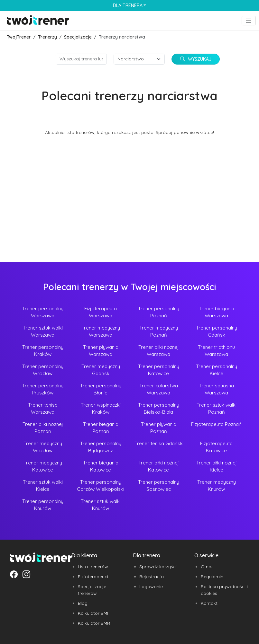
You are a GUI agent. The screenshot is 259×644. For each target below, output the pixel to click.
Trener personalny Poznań (159, 312)
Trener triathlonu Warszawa (216, 351)
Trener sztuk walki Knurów (101, 505)
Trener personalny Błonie (101, 389)
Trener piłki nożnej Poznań (43, 428)
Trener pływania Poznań (159, 428)
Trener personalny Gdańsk (217, 331)
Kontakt (209, 603)
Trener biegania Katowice (101, 466)
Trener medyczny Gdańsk (101, 370)
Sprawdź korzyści (158, 567)
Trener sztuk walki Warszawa (43, 331)
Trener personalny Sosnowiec (159, 486)
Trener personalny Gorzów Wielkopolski (101, 486)
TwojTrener (19, 37)
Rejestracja (152, 577)
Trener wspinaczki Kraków (101, 409)
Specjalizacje (78, 37)
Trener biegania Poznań (101, 428)
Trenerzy (47, 37)
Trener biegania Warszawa (217, 312)
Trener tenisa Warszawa (43, 409)
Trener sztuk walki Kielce (43, 486)
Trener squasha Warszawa (216, 389)
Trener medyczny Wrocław (43, 447)
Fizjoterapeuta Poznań (216, 424)
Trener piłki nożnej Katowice (159, 466)
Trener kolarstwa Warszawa (159, 389)
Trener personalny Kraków (43, 351)
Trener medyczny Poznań (159, 331)
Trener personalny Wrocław (43, 370)
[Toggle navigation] (249, 21)
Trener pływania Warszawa (101, 351)
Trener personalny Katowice (159, 370)
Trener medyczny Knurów (217, 486)
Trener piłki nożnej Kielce (217, 466)
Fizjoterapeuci (93, 577)
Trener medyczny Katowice (43, 466)
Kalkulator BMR (94, 623)
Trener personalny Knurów (43, 505)
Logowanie (151, 587)
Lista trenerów (93, 567)
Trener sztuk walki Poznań (217, 409)
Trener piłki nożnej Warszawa (159, 351)
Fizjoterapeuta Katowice (216, 447)
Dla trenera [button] (128, 5)
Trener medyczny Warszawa (101, 331)
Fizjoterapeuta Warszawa (101, 312)
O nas (207, 567)
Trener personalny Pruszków (43, 389)
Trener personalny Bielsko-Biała (159, 409)
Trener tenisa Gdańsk (159, 443)
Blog (83, 603)
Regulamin (212, 577)
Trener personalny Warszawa (43, 312)
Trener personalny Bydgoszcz (101, 447)
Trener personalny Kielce (217, 370)
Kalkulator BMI (93, 613)
